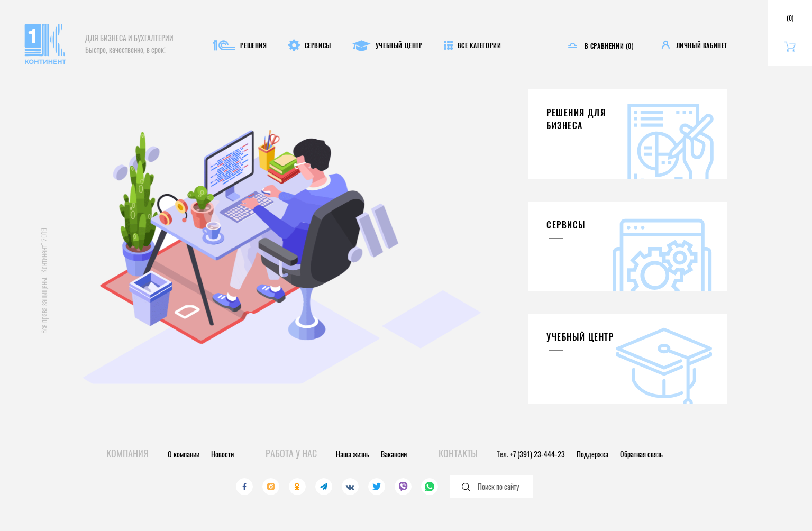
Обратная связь (641, 454)
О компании (184, 454)
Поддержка (592, 454)
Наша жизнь (353, 454)
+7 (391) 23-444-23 (537, 454)
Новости (222, 454)
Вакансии (394, 454)
